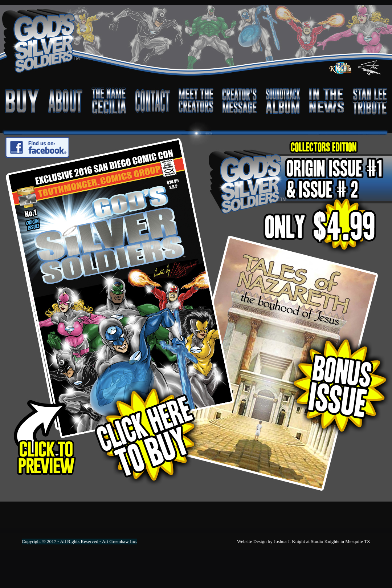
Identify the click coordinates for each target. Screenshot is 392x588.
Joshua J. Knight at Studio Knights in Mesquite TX (322, 541)
